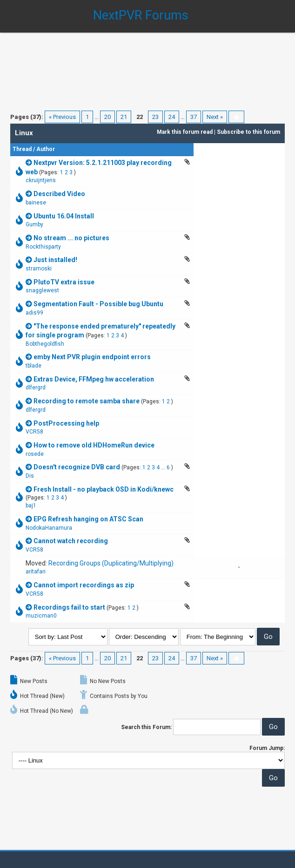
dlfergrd (36, 388)
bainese (36, 203)
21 (124, 117)
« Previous (62, 117)
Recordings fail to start (69, 607)
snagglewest (42, 290)
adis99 (34, 313)
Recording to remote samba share (87, 401)
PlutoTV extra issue (64, 282)
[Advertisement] (147, 65)
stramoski (39, 269)
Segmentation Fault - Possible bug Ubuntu (98, 304)
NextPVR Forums (141, 15)
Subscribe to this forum (248, 132)
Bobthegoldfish (45, 344)
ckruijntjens (41, 180)
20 (107, 117)
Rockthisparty (43, 247)
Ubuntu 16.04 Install (64, 216)
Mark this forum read (185, 132)
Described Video (59, 194)
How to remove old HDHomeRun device (94, 445)
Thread (22, 149)
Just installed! (55, 260)
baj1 (31, 506)
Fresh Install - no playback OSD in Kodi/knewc (104, 489)
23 (155, 117)
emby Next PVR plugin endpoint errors (92, 357)
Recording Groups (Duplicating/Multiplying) (111, 563)
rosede (35, 454)
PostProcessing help (66, 423)
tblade (34, 366)
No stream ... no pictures (71, 238)
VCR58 (34, 432)
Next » (215, 117)
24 (172, 117)
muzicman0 (41, 616)
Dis (30, 476)
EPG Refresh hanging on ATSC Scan (88, 519)
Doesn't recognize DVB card (77, 467)
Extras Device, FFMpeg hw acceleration (94, 379)
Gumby (34, 224)
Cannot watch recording (71, 541)
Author (46, 149)
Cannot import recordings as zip (84, 585)
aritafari (36, 572)
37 (194, 117)
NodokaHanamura (49, 528)
